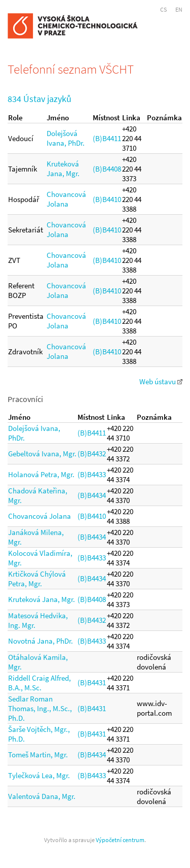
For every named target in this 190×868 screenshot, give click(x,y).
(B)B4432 (92, 454)
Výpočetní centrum (120, 840)
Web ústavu (161, 381)
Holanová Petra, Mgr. (41, 474)
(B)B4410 (107, 199)
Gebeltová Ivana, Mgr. (42, 454)
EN (179, 9)
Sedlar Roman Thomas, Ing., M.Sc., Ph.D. (40, 708)
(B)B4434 (92, 495)
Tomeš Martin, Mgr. (38, 755)
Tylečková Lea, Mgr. (39, 775)
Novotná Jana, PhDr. (41, 641)
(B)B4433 (92, 474)
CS (163, 9)
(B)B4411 (107, 138)
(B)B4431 (92, 682)
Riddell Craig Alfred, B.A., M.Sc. (40, 683)
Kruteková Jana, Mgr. (63, 169)
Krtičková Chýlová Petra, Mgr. (37, 579)
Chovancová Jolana (66, 199)
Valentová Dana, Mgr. (42, 796)
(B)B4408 (107, 169)
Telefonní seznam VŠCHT (71, 69)
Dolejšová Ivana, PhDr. (66, 138)
